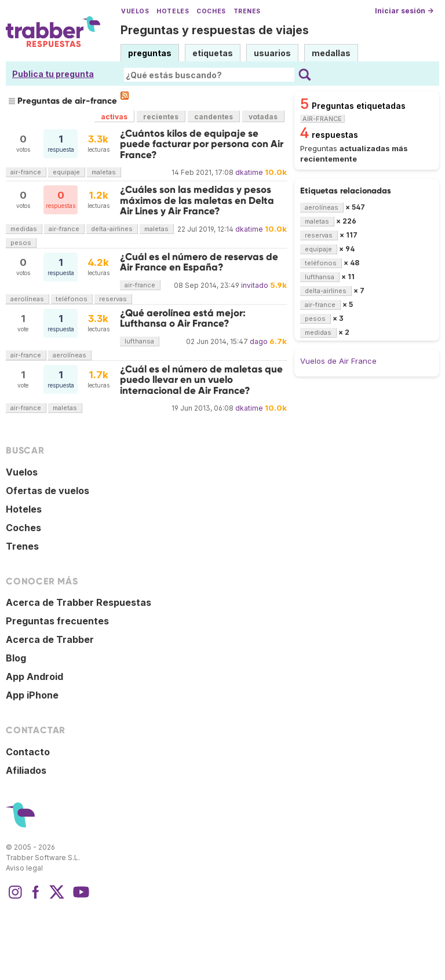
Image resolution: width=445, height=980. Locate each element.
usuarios (272, 53)
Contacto (28, 752)
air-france (26, 172)
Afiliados (26, 770)
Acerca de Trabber (50, 639)
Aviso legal (24, 868)
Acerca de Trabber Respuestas (79, 602)
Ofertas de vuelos (48, 491)
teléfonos (72, 299)
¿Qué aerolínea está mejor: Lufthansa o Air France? (183, 318)
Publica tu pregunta (53, 74)
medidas (24, 229)
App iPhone (32, 695)
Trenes (247, 11)
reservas (113, 299)
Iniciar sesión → (404, 11)
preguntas (150, 53)
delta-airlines (112, 229)
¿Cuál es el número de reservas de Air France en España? (199, 262)
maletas (104, 172)
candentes (214, 117)
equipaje (66, 172)
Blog (16, 658)
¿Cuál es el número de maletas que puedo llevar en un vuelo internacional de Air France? (201, 380)
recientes (161, 117)
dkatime (249, 172)
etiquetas (213, 53)
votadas (263, 117)
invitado (255, 285)
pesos (21, 243)
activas (114, 117)
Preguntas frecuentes (57, 621)
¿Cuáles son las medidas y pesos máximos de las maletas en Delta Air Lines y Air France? (197, 200)
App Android (34, 677)
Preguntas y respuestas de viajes (215, 30)
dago (259, 341)
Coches (211, 11)
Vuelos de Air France (338, 361)
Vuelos (135, 11)
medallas (331, 53)
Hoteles (173, 11)
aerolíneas (27, 299)
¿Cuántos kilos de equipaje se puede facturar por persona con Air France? (202, 144)
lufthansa (139, 341)
